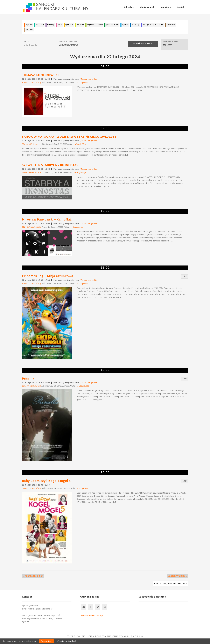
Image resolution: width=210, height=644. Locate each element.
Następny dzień (178, 576)
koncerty (51, 25)
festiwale (80, 25)
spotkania (40, 25)
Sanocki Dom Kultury (32, 83)
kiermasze (171, 25)
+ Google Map (83, 83)
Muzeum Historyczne (31, 144)
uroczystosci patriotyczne (153, 25)
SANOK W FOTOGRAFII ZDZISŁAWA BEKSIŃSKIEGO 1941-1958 (69, 137)
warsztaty (30, 29)
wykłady (125, 25)
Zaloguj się (137, 637)
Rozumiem (47, 641)
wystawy (29, 25)
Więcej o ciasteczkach (67, 641)
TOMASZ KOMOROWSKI (40, 75)
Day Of (27, 42)
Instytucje (166, 7)
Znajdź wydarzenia (68, 42)
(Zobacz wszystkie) (89, 79)
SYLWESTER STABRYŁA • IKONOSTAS (50, 165)
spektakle (69, 25)
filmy (60, 25)
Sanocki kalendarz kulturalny (56, 7)
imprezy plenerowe (95, 25)
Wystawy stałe (147, 7)
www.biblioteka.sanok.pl (92, 616)
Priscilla (28, 379)
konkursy (136, 25)
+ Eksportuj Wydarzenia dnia (171, 584)
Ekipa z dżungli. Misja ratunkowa (48, 276)
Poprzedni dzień (32, 576)
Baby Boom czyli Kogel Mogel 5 (46, 481)
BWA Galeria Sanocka (31, 227)
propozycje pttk (112, 25)
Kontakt (181, 7)
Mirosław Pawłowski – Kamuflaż (47, 220)
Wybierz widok (171, 42)
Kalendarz (129, 7)
